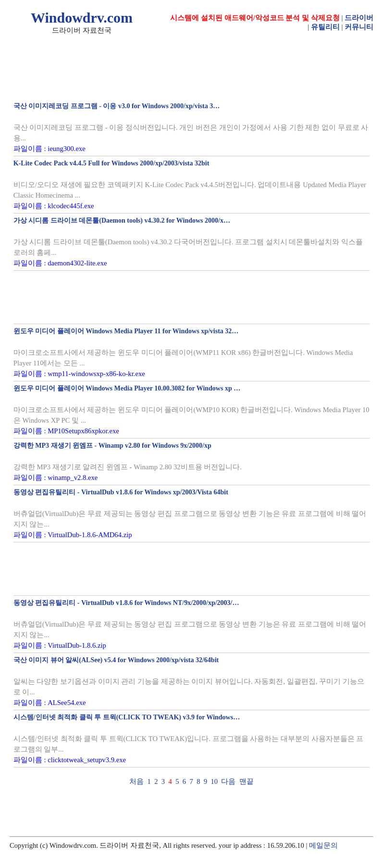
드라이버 (359, 18)
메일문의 (323, 845)
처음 (136, 781)
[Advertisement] (191, 297)
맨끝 (247, 781)
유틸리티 (325, 27)
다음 (228, 781)
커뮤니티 (359, 27)
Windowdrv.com (82, 18)
